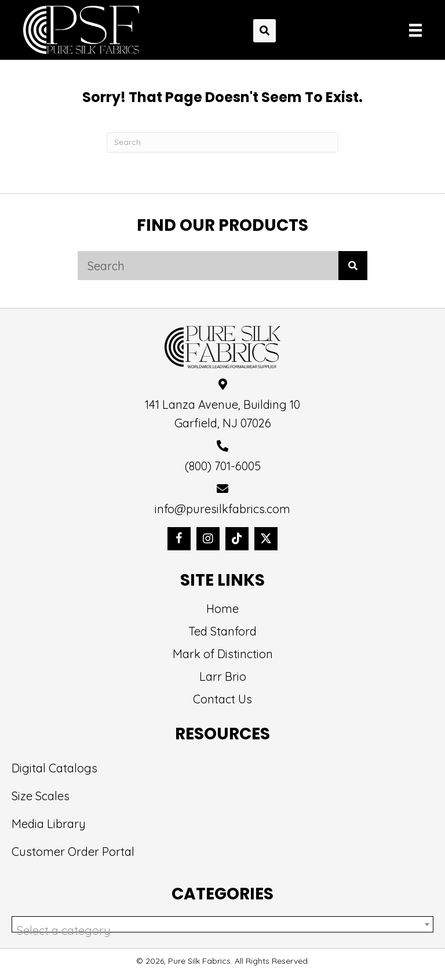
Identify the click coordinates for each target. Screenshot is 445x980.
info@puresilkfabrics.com (222, 509)
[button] (179, 539)
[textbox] (222, 931)
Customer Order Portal (73, 852)
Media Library (49, 824)
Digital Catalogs (54, 768)
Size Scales (41, 796)
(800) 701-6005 (223, 466)
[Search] (222, 142)
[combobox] (222, 924)
